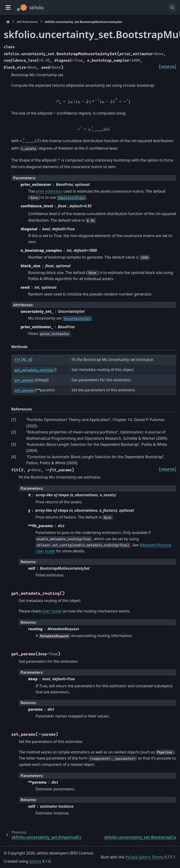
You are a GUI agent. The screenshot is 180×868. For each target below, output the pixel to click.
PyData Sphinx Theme (144, 857)
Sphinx (35, 861)
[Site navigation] (8, 7)
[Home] (8, 22)
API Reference (27, 22)
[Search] (172, 7)
